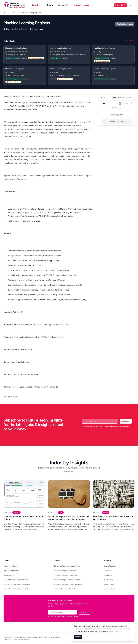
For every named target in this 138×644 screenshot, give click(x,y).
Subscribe (85, 612)
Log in (131, 5)
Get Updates (126, 421)
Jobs (14, 13)
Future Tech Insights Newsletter (65, 589)
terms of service (124, 427)
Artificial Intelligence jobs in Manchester (68, 584)
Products (16, 513)
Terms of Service (110, 589)
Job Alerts (49, 5)
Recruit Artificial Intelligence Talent (16, 589)
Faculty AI (100, 52)
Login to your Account (11, 571)
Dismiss (78, 637)
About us (108, 571)
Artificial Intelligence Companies (65, 571)
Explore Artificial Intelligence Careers (67, 566)
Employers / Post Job (81, 5)
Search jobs (36, 5)
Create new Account (11, 566)
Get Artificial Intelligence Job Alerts (16, 580)
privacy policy (110, 427)
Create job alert (117, 115)
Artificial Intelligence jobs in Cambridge (68, 580)
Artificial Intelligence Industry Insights (17, 584)
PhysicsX (55, 72)
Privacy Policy (109, 584)
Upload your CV (9, 575)
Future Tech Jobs (110, 566)
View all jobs (130, 41)
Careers (106, 513)
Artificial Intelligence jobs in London (66, 575)
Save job (117, 108)
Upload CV (121, 5)
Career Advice (63, 5)
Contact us (108, 575)
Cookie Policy (109, 580)
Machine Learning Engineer (31, 13)
